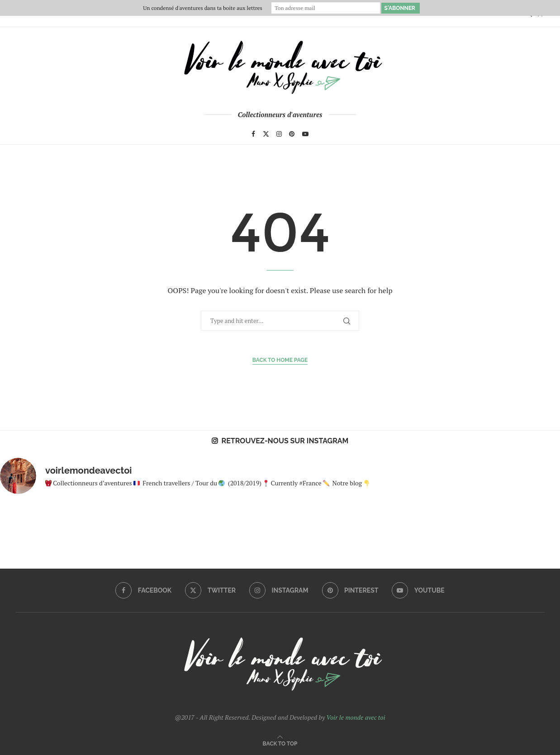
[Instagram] (279, 134)
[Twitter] (266, 134)
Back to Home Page (280, 360)
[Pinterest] (292, 134)
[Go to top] (280, 743)
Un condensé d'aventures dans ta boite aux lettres (202, 8)
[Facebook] (253, 134)
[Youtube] (305, 134)
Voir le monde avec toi (356, 717)
